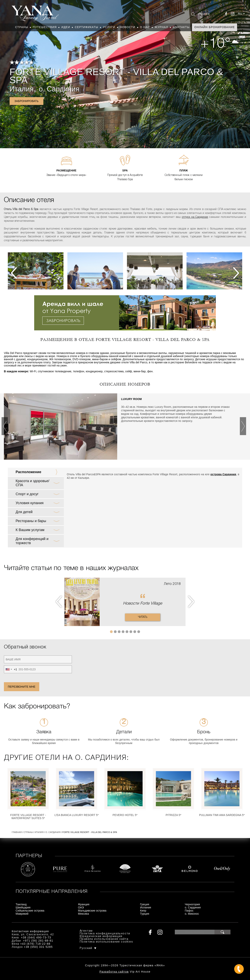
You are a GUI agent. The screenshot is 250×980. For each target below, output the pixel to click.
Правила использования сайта (104, 939)
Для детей (24, 512)
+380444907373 (125, 969)
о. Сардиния (59, 89)
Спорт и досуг (27, 494)
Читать (143, 617)
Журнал (161, 27)
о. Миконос (192, 914)
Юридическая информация (101, 936)
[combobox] (11, 669)
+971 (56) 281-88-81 (38, 941)
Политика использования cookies (106, 942)
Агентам (86, 931)
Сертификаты (87, 27)
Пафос (189, 911)
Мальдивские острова (92, 911)
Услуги (109, 27)
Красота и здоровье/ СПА (32, 483)
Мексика (83, 914)
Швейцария (23, 907)
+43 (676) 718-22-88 (35, 944)
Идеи (66, 27)
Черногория (192, 904)
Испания (146, 907)
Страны (22, 27)
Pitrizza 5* (173, 815)
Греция (145, 904)
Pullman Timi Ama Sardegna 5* (222, 815)
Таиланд (21, 904)
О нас (145, 27)
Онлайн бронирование (215, 27)
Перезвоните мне (22, 687)
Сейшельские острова (30, 911)
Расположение (28, 472)
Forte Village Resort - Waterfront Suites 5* (28, 817)
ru (240, 14)
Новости (128, 27)
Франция (84, 904)
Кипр (143, 911)
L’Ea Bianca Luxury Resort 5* (77, 815)
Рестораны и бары (31, 521)
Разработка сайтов (114, 972)
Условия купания (30, 503)
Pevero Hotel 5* (125, 815)
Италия (22, 89)
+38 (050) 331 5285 (38, 947)
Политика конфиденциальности (105, 934)
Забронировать (27, 101)
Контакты (181, 27)
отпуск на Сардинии (195, 217)
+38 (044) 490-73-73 (36, 937)
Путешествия (45, 27)
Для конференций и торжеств (32, 541)
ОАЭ (81, 907)
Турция (145, 914)
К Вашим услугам (30, 530)
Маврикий (22, 914)
